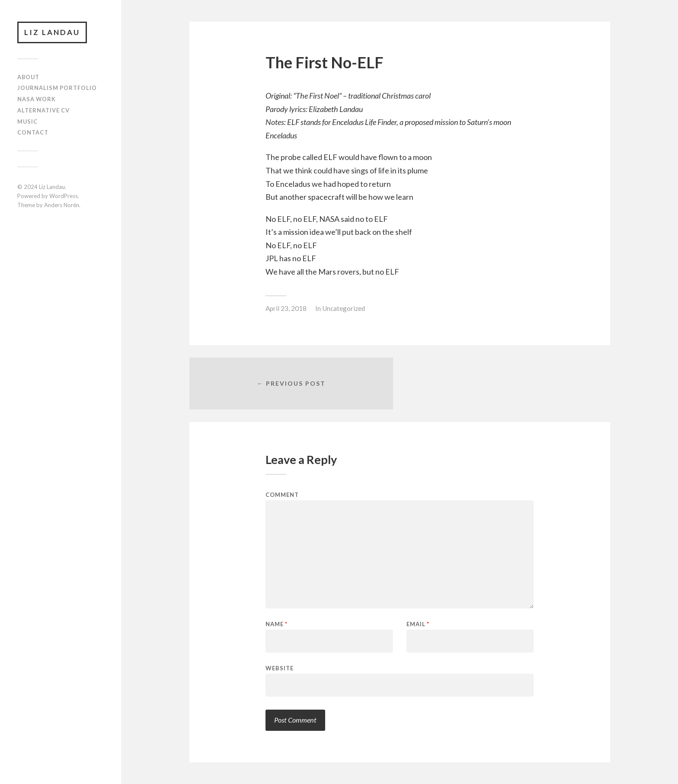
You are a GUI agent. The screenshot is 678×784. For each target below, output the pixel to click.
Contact (33, 132)
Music (27, 122)
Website (280, 668)
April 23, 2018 (286, 308)
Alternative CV (43, 110)
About (28, 77)
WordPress (64, 196)
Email (418, 624)
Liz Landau (52, 32)
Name (277, 624)
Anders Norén (62, 205)
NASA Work (37, 99)
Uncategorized (344, 308)
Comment (282, 495)
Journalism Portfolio (57, 88)
